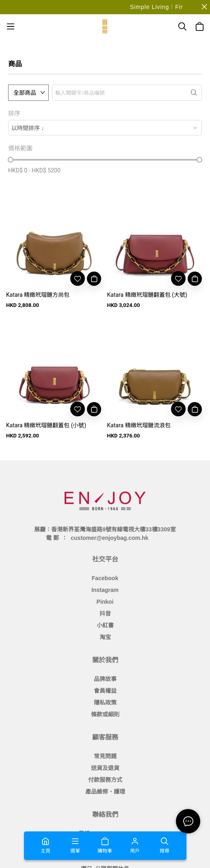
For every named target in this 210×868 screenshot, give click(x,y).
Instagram (105, 590)
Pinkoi (105, 602)
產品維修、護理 (105, 792)
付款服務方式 (105, 780)
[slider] (11, 160)
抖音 (105, 613)
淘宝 (105, 637)
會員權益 (105, 691)
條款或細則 (105, 714)
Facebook (105, 578)
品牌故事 (105, 679)
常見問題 (105, 756)
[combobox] (105, 128)
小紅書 (105, 625)
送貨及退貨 (105, 768)
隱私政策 (105, 703)
